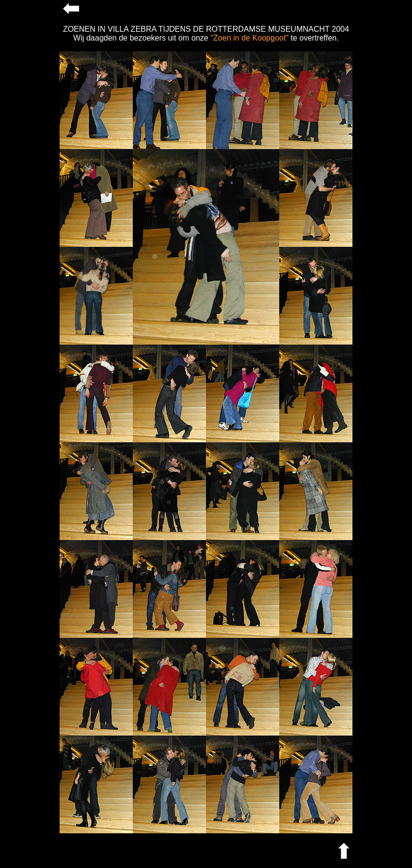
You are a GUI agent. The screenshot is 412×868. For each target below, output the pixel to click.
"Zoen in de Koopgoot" (249, 38)
